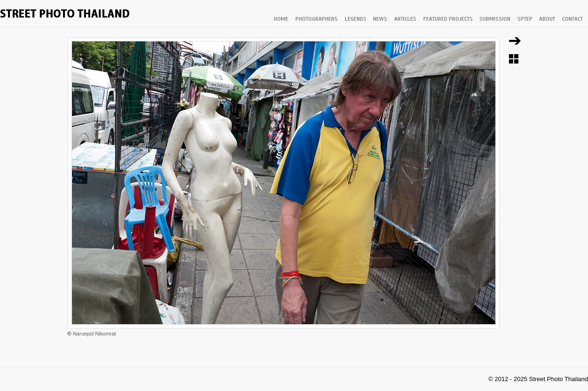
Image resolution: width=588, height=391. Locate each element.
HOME (281, 19)
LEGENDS (356, 19)
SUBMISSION (495, 19)
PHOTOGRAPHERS (317, 19)
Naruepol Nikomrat (95, 334)
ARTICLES (405, 19)
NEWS (380, 19)
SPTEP (525, 19)
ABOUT (547, 19)
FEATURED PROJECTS (448, 19)
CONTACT (572, 19)
